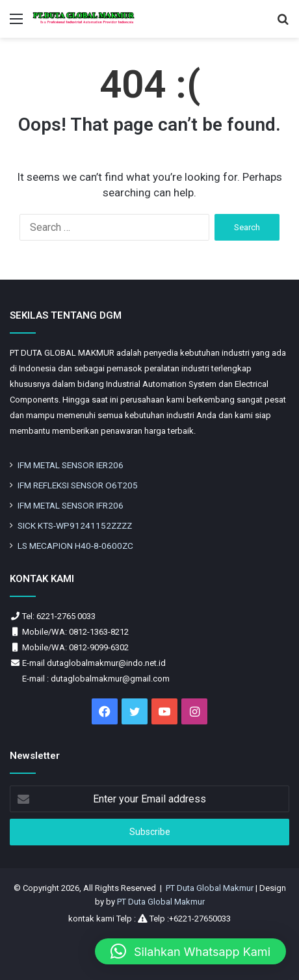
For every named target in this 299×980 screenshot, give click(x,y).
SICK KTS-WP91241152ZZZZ (75, 525)
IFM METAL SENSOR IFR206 (71, 505)
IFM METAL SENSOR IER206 (71, 465)
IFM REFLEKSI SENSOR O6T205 (78, 485)
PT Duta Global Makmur (211, 888)
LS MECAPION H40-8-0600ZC (75, 546)
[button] (190, 951)
